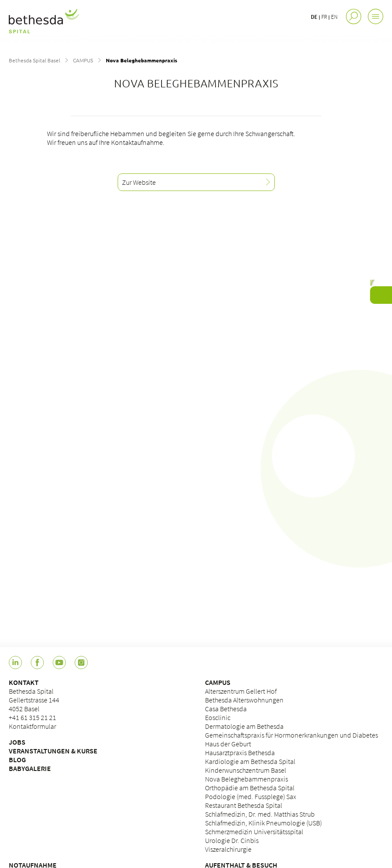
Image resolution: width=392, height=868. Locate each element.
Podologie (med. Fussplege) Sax (251, 796)
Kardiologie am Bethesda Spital (250, 761)
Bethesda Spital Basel (34, 60)
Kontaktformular (32, 726)
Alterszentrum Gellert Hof (241, 691)
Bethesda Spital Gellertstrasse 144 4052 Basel (34, 700)
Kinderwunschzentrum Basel (246, 770)
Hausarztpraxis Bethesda (240, 753)
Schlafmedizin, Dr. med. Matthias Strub (260, 814)
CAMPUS (83, 60)
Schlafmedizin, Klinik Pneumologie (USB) (263, 823)
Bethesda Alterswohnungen (244, 700)
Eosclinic (218, 717)
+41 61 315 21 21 (32, 717)
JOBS (17, 742)
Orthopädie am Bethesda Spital (250, 788)
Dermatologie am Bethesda (244, 726)
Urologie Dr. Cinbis (232, 840)
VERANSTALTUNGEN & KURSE (53, 751)
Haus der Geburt (228, 744)
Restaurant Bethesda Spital (244, 805)
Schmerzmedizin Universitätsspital (254, 832)
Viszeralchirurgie (228, 849)
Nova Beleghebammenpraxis (246, 779)
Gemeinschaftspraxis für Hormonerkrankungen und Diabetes (291, 735)
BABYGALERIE (30, 768)
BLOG (17, 760)
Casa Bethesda (226, 709)
